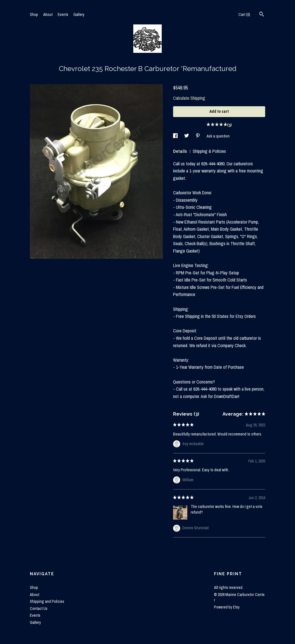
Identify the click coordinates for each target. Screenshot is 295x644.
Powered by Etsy (227, 607)
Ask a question (218, 136)
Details (181, 151)
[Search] (262, 15)
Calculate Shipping (189, 98)
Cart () (244, 14)
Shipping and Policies (47, 601)
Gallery (79, 14)
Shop (34, 14)
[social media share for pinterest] (198, 136)
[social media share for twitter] (187, 136)
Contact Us (39, 608)
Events (63, 14)
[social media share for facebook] (176, 136)
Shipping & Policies (209, 151)
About (48, 14)
